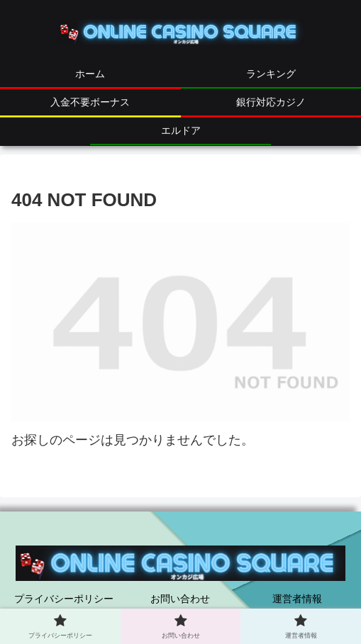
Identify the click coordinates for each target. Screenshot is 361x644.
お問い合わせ (180, 599)
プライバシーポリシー (64, 599)
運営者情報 (297, 599)
